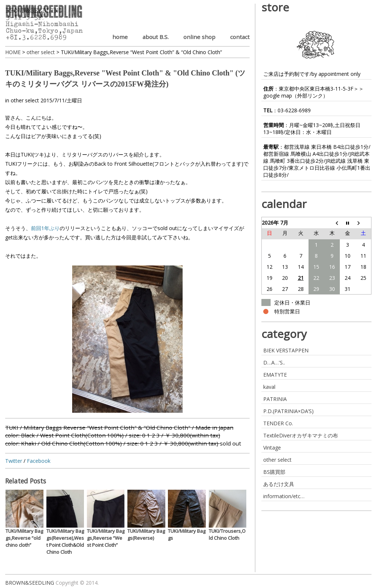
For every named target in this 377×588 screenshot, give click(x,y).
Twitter (14, 461)
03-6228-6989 (294, 110)
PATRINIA (275, 399)
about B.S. (156, 37)
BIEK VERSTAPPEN (286, 350)
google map (278, 96)
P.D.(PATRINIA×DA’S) (288, 411)
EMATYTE (275, 375)
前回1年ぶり (45, 228)
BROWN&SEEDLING (30, 583)
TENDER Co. (278, 423)
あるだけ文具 (279, 484)
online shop (199, 37)
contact (240, 37)
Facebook (39, 461)
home (120, 37)
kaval (269, 387)
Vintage (272, 448)
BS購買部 (274, 472)
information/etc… (284, 496)
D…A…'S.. (274, 362)
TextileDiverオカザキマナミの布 (301, 435)
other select (25, 100)
